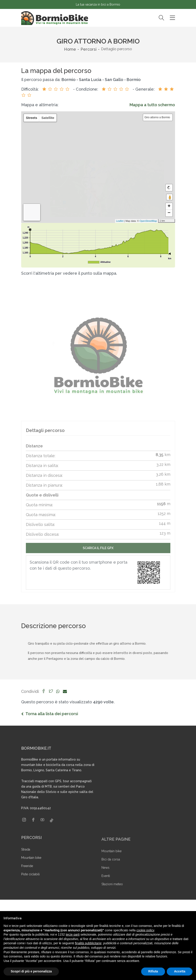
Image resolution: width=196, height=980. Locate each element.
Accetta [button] (180, 971)
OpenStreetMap (145, 221)
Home (70, 49)
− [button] (169, 213)
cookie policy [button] (145, 930)
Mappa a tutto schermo (152, 105)
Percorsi (89, 49)
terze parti (73, 934)
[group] (98, 356)
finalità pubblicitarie (88, 943)
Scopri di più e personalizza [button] (31, 971)
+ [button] (169, 206)
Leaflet (117, 221)
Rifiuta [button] (153, 971)
